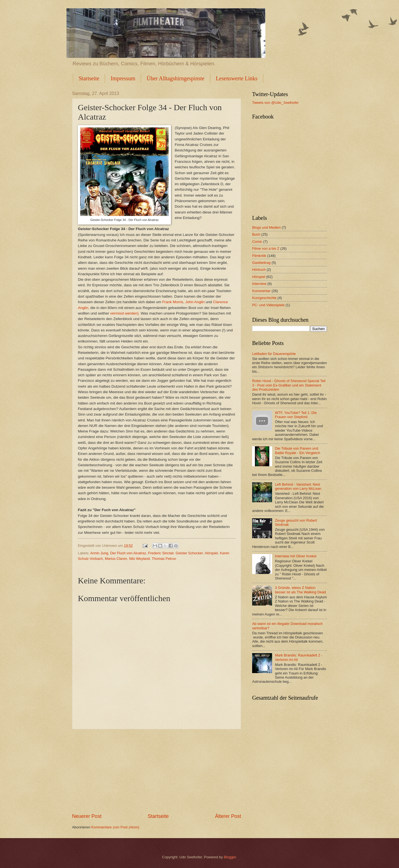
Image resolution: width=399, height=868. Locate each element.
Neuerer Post (87, 816)
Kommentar (261, 291)
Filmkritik (259, 256)
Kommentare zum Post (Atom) (115, 827)
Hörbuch (259, 270)
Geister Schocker (189, 553)
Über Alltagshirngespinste (175, 78)
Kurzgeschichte (264, 298)
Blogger (230, 857)
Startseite (89, 78)
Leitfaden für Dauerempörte (274, 354)
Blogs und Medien (266, 227)
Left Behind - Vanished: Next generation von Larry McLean (298, 486)
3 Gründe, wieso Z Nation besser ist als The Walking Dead (300, 590)
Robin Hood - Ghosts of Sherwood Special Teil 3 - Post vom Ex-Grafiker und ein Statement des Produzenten (289, 385)
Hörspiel (211, 553)
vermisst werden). (125, 313)
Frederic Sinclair (161, 553)
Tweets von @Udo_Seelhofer (275, 103)
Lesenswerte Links (237, 78)
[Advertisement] (157, 771)
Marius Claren (116, 559)
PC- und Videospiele (268, 305)
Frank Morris (173, 302)
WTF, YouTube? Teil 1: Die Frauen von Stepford (296, 415)
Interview (259, 284)
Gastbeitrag (261, 263)
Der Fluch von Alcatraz (128, 553)
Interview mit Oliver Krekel (296, 556)
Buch (256, 234)
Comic (257, 242)
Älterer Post (228, 816)
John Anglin (195, 302)
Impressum (123, 78)
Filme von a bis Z (266, 248)
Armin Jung (99, 553)
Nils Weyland (140, 559)
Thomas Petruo (164, 559)
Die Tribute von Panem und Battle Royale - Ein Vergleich (297, 450)
